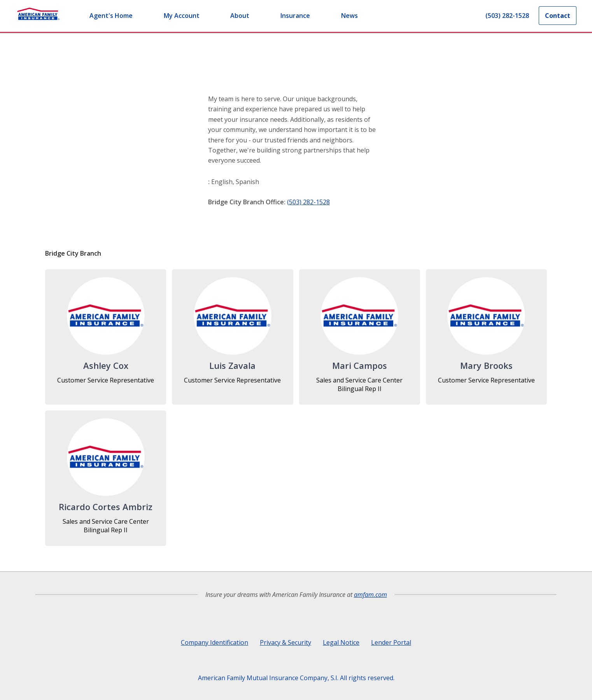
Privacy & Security (285, 642)
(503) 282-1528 (308, 202)
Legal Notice (341, 642)
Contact (558, 16)
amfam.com (370, 595)
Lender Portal (391, 642)
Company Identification (215, 642)
